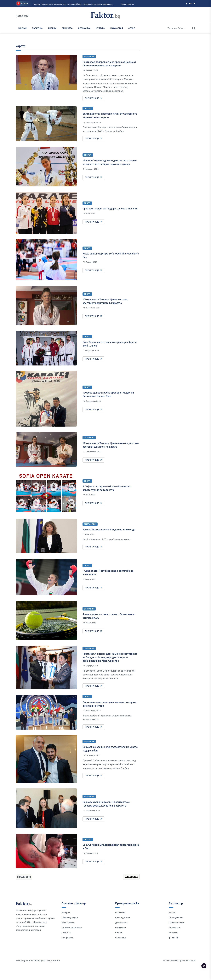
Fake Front (120, 925)
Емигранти (121, 940)
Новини (52, 28)
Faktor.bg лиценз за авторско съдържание (38, 973)
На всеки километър (72, 940)
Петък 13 (66, 945)
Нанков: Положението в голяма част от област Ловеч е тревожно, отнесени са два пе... (68, 4)
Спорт (132, 28)
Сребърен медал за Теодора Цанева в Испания (110, 221)
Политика (37, 28)
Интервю (66, 925)
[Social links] (187, 3)
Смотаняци (90, 537)
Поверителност (177, 935)
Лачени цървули (70, 930)
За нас (172, 925)
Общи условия (176, 930)
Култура (100, 28)
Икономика (84, 28)
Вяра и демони (123, 930)
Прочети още (93, 111)
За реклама (175, 940)
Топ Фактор (67, 950)
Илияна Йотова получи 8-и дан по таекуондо (109, 542)
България (89, 69)
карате (21, 59)
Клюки (119, 945)
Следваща (131, 889)
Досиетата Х (121, 935)
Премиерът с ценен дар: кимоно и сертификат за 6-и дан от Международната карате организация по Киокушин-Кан (110, 670)
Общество (67, 28)
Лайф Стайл (117, 28)
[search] (194, 28)
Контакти (174, 945)
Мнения (22, 28)
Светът (88, 121)
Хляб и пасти (68, 935)
